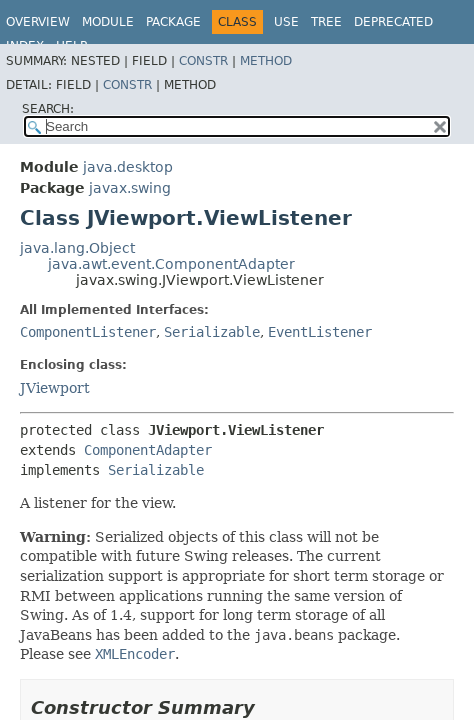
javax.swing (130, 188)
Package (173, 22)
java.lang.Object (77, 248)
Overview (38, 22)
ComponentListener (88, 332)
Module (108, 22)
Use (286, 22)
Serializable (212, 332)
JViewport (55, 388)
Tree (326, 22)
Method (266, 61)
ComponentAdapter (148, 450)
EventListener (320, 332)
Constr (203, 61)
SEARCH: (48, 109)
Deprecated (393, 22)
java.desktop (128, 167)
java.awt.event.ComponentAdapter (171, 264)
